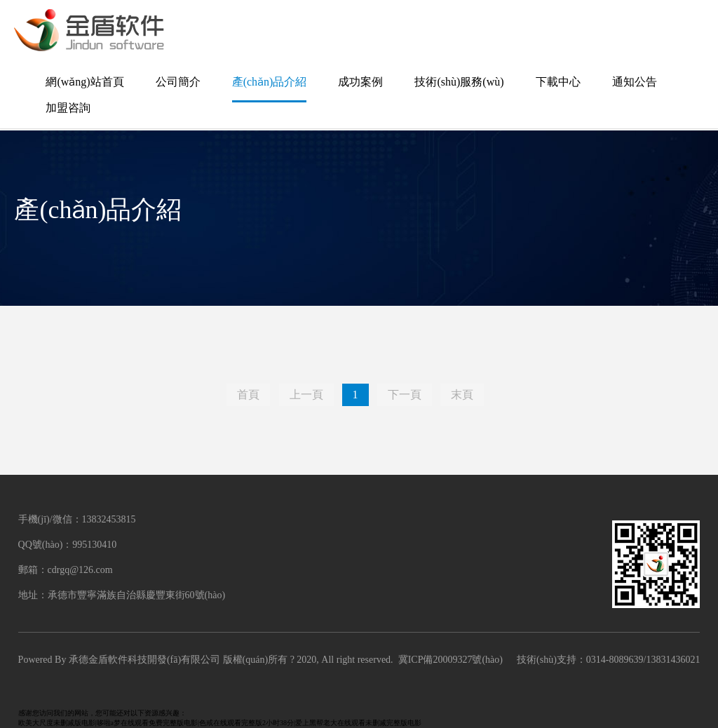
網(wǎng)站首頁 (84, 82)
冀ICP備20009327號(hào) (451, 660)
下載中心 (558, 82)
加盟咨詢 (68, 108)
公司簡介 (178, 82)
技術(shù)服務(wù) (459, 82)
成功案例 (360, 82)
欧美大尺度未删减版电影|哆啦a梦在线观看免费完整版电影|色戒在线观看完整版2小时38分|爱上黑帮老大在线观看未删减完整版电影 (220, 723)
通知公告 (635, 82)
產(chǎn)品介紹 (270, 82)
